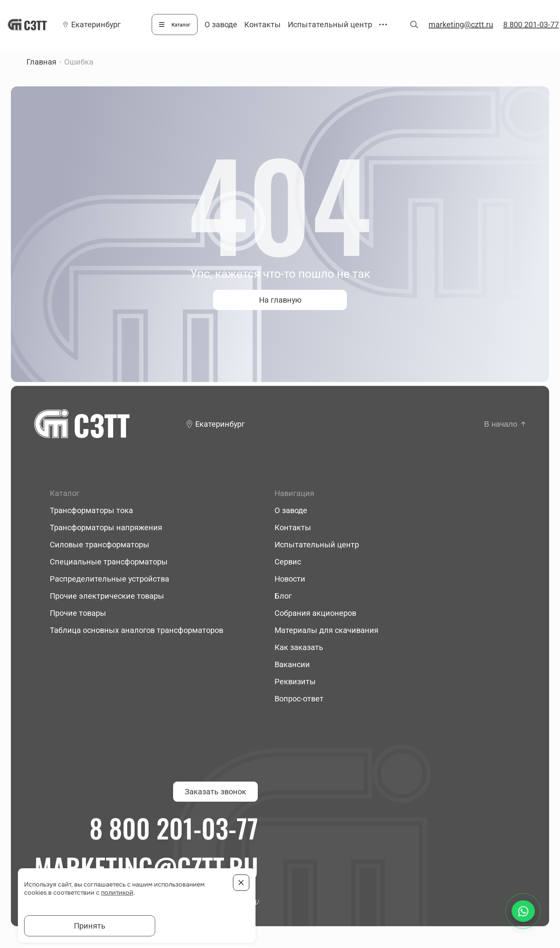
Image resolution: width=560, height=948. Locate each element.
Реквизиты (295, 682)
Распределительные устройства (109, 579)
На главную (280, 300)
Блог (283, 596)
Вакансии (292, 664)
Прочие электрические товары (107, 596)
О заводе (221, 25)
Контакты (262, 25)
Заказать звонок (215, 792)
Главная (41, 62)
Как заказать (299, 647)
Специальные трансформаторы (109, 562)
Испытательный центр (330, 25)
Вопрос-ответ (299, 699)
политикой (117, 893)
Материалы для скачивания (326, 630)
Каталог (181, 25)
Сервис (288, 562)
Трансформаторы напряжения (106, 527)
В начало (501, 424)
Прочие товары (78, 613)
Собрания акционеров (315, 613)
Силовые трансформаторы (100, 545)
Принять (90, 926)
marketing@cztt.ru (461, 25)
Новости (290, 579)
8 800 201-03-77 (531, 25)
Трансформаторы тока (91, 510)
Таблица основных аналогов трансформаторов (136, 630)
